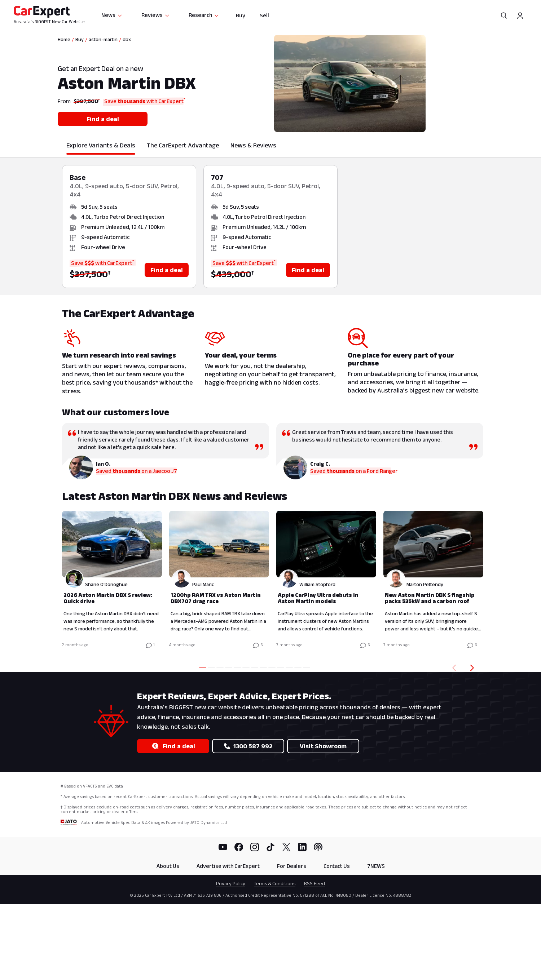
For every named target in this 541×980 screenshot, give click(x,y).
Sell (264, 15)
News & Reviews (253, 145)
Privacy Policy (231, 883)
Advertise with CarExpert (228, 866)
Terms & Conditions (275, 883)
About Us (168, 866)
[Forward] (474, 668)
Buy (241, 15)
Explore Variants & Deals (101, 145)
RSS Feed (315, 883)
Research (204, 15)
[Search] (504, 15)
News (112, 15)
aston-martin (103, 39)
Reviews (156, 15)
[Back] (453, 668)
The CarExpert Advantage (183, 145)
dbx (127, 39)
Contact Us (337, 866)
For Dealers (292, 866)
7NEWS (376, 866)
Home (64, 39)
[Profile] (520, 15)
